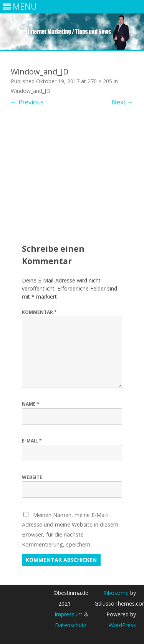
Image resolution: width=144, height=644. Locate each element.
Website (32, 477)
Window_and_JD (31, 91)
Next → (122, 102)
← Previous (27, 102)
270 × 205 (100, 81)
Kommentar (39, 312)
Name (31, 404)
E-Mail (32, 441)
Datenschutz (71, 625)
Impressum (69, 614)
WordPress (122, 625)
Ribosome (116, 593)
